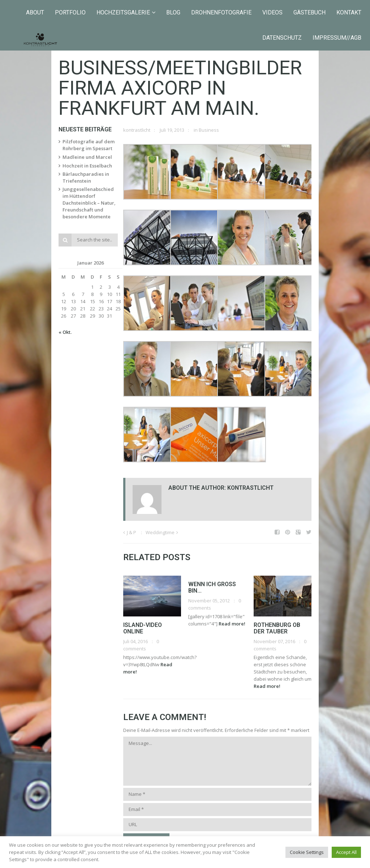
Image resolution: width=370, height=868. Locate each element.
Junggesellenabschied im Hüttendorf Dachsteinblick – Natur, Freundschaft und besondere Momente (89, 203)
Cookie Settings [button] (307, 852)
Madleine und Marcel (87, 157)
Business (209, 130)
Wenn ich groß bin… (212, 587)
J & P (132, 532)
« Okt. (65, 332)
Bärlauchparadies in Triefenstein (86, 177)
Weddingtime (160, 532)
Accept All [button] (346, 852)
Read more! (232, 624)
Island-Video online (143, 628)
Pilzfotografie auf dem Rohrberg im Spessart (89, 145)
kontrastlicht (137, 130)
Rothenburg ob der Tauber (277, 628)
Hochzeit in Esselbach (87, 166)
